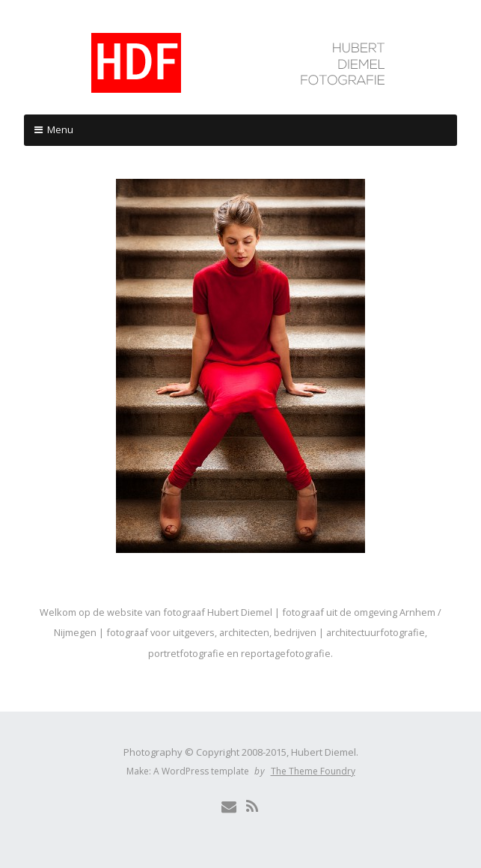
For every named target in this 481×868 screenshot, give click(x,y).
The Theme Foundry (313, 771)
